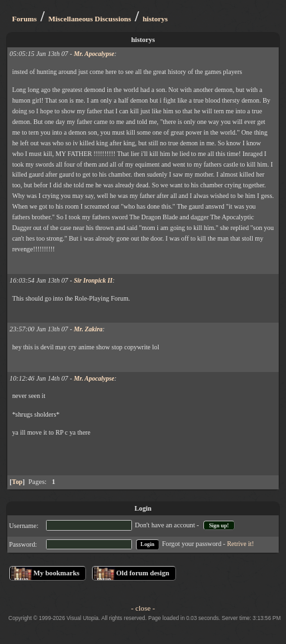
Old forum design (143, 573)
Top (17, 482)
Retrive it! (241, 544)
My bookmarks (56, 573)
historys (155, 19)
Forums (24, 19)
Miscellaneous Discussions (89, 19)
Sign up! (219, 526)
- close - (143, 608)
